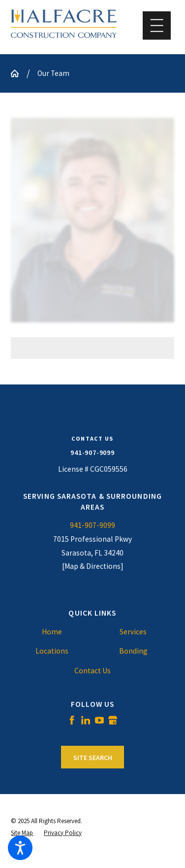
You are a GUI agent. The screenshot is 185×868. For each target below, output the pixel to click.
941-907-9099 (92, 452)
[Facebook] (72, 720)
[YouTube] (99, 720)
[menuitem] (52, 632)
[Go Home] (18, 73)
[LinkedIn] (86, 720)
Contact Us (92, 671)
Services (133, 632)
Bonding (133, 651)
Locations (52, 651)
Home (52, 632)
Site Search (93, 758)
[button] (20, 848)
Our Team (53, 73)
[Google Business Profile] (113, 720)
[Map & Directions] (93, 566)
